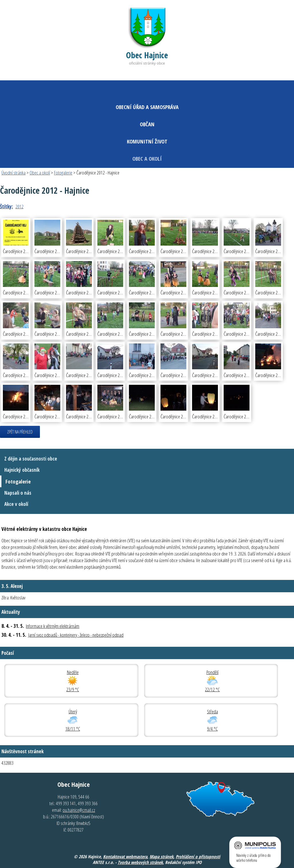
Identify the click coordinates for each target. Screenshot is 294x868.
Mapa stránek (161, 857)
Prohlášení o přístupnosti (198, 857)
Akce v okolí (16, 504)
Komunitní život (147, 141)
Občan (147, 124)
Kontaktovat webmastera (125, 857)
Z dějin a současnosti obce (31, 459)
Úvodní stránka (13, 173)
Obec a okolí (147, 159)
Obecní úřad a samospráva (147, 107)
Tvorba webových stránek (140, 862)
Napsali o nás (18, 493)
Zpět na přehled (20, 432)
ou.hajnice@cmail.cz (79, 810)
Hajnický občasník (22, 470)
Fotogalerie (63, 173)
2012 (20, 206)
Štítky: (6, 206)
